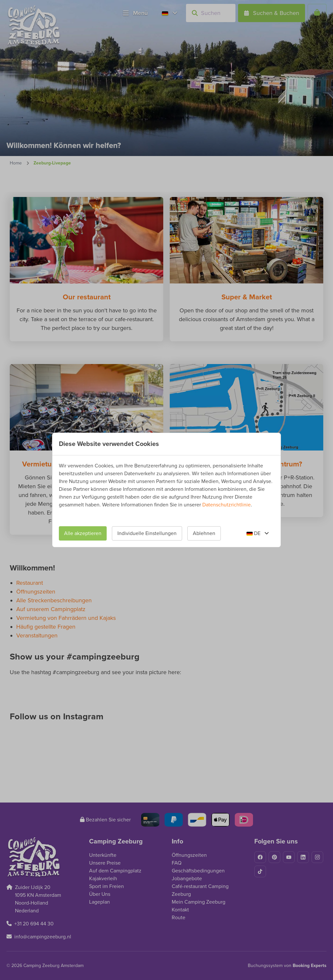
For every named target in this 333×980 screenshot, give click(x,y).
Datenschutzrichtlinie (226, 505)
